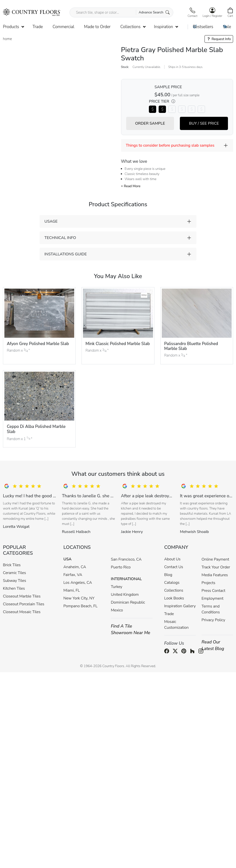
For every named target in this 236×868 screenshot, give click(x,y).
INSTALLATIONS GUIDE (66, 254)
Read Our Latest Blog (213, 645)
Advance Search (154, 12)
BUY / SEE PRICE (204, 123)
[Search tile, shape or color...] (121, 12)
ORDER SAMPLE (150, 123)
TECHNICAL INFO (60, 238)
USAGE (51, 221)
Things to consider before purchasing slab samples (170, 145)
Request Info (219, 39)
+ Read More (131, 186)
